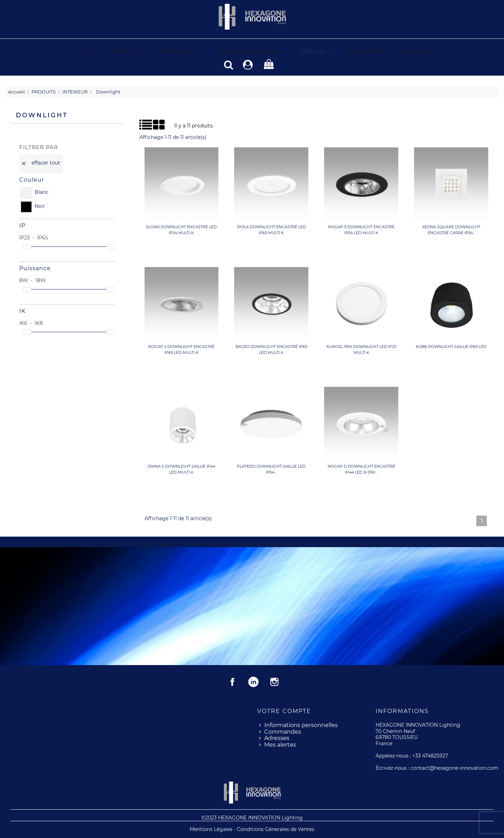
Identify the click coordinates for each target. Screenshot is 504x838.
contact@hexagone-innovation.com (454, 768)
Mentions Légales (212, 829)
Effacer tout (41, 162)
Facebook (232, 682)
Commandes (283, 731)
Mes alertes (280, 744)
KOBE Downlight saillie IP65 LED (451, 346)
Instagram (274, 682)
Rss (253, 682)
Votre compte (284, 711)
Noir (40, 206)
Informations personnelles (301, 725)
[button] (316, 52)
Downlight (42, 115)
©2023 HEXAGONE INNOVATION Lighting (252, 817)
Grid (148, 125)
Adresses (277, 738)
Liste (142, 127)
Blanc (42, 192)
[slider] (27, 247)
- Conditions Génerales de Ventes (274, 829)
